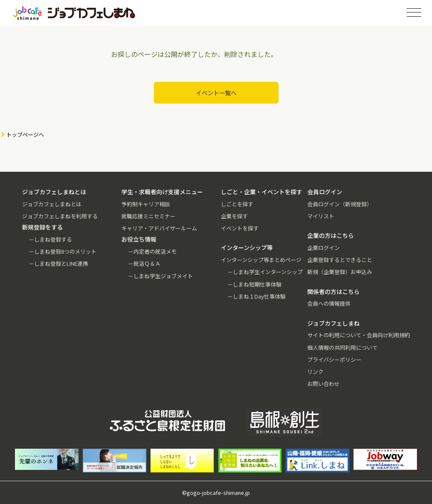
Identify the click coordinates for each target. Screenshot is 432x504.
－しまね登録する (50, 239)
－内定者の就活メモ (152, 251)
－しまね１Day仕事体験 (257, 296)
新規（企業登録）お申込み (340, 272)
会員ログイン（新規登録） (340, 204)
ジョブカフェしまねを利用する (60, 216)
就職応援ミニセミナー (148, 216)
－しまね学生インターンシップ (265, 272)
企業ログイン (323, 248)
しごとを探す (237, 204)
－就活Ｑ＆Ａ (144, 263)
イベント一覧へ (216, 93)
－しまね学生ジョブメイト (160, 276)
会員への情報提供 (329, 303)
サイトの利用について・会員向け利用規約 (359, 335)
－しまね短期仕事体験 (254, 284)
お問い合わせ (323, 384)
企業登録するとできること (340, 260)
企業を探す (234, 216)
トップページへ (25, 135)
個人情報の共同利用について (342, 347)
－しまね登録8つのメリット (63, 251)
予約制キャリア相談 (146, 204)
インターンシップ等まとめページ (261, 260)
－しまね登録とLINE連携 (58, 263)
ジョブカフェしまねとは (52, 204)
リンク (315, 372)
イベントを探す (240, 228)
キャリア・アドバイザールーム (159, 228)
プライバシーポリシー (334, 359)
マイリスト (321, 216)
